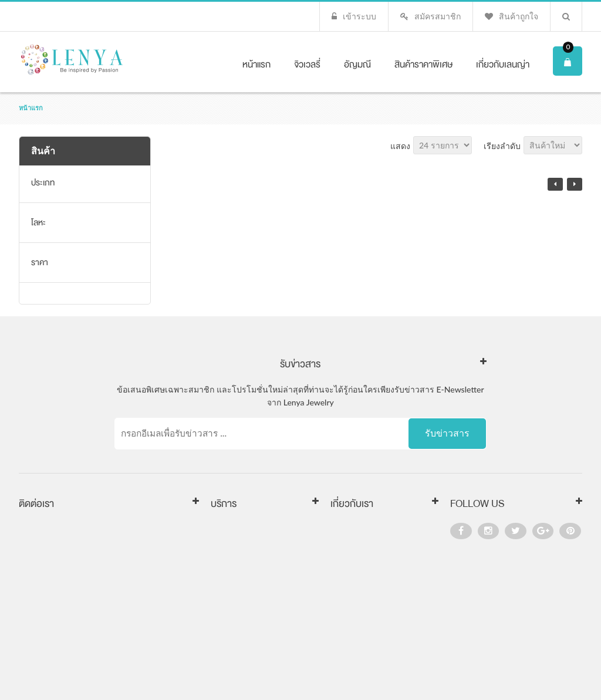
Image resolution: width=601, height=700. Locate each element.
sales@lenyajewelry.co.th (102, 568)
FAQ (339, 566)
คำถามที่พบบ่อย (238, 603)
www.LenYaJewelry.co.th (96, 585)
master (535, 669)
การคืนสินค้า (234, 547)
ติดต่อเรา (347, 547)
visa (509, 669)
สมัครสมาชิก (438, 16)
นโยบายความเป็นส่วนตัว (256, 585)
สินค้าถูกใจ (519, 16)
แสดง (400, 146)
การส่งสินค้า (233, 529)
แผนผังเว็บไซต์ (357, 585)
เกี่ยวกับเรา (350, 529)
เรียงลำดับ (502, 146)
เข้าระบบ (359, 16)
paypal (565, 669)
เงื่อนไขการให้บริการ (248, 566)
